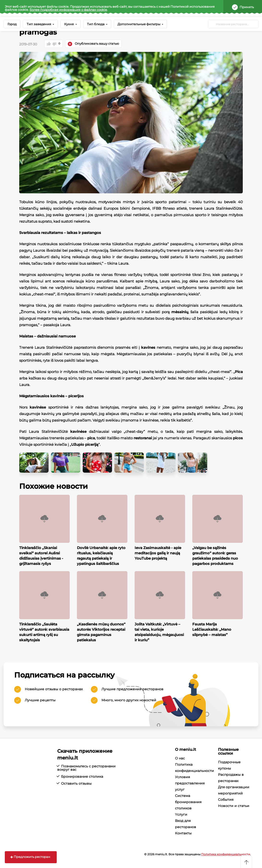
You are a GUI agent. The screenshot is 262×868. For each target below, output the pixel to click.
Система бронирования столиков (188, 802)
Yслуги (181, 814)
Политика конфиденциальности (226, 854)
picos (238, 438)
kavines (148, 347)
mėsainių (180, 312)
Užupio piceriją (85, 444)
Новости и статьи (234, 806)
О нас (180, 758)
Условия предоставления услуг (190, 783)
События (226, 799)
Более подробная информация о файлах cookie (68, 10)
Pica (239, 371)
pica (91, 438)
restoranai (143, 438)
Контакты (183, 833)
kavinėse (38, 407)
